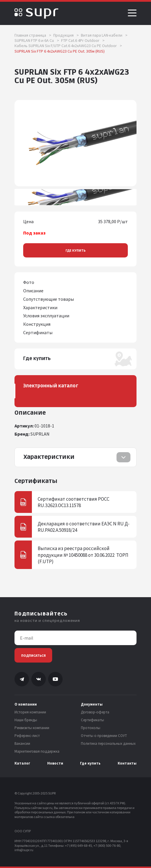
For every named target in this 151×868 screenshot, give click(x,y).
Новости (55, 763)
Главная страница (33, 35)
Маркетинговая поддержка (37, 751)
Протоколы (91, 728)
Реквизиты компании (32, 728)
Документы (92, 704)
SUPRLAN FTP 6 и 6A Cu (37, 40)
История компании (30, 712)
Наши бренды (26, 720)
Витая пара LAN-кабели (104, 35)
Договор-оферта (95, 712)
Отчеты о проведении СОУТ (104, 736)
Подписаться (33, 655)
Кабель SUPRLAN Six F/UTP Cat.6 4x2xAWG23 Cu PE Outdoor (68, 46)
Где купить (75, 250)
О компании (26, 704)
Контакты (127, 763)
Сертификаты (92, 720)
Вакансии (22, 744)
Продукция (66, 35)
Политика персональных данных (108, 744)
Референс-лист (27, 736)
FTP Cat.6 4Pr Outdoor (83, 40)
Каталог (22, 763)
